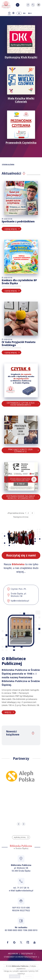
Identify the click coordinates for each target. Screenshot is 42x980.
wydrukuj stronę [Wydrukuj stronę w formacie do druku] (22, 837)
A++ (30, 13)
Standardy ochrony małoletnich (20, 957)
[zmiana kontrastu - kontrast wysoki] (13, 13)
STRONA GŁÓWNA (8, 165)
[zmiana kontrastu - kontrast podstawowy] (9, 13)
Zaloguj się (8, 971)
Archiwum (13, 954)
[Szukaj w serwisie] (33, 5)
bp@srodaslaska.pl (24, 890)
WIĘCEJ (8, 712)
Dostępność (27, 954)
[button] (19, 824)
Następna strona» (21, 517)
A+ (24, 13)
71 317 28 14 (23, 888)
